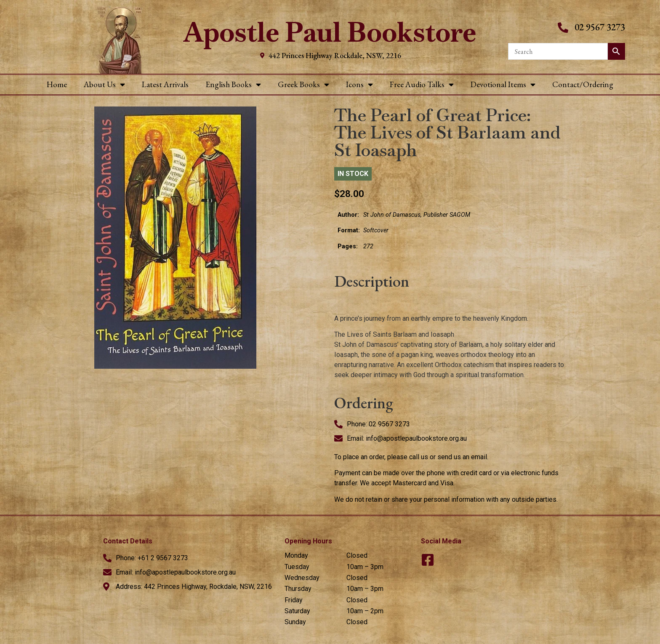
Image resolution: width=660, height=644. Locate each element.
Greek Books (303, 84)
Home (57, 84)
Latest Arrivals (165, 84)
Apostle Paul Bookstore (330, 32)
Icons (359, 84)
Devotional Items (503, 84)
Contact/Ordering (583, 84)
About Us (104, 84)
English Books (233, 84)
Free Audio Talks (422, 84)
